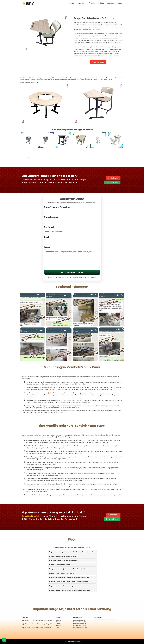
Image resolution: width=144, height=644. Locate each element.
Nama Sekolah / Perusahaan (72, 210)
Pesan (72, 257)
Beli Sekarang (98, 62)
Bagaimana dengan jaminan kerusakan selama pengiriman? (69, 569)
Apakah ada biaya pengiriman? (60, 565)
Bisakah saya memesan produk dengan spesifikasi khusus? (69, 582)
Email (72, 240)
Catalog (81, 3)
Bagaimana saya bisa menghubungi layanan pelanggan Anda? (70, 590)
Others (101, 3)
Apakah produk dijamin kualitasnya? (62, 573)
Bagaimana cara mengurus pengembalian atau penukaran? (69, 578)
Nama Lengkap (72, 220)
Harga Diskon (112, 182)
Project (92, 3)
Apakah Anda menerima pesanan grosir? (63, 586)
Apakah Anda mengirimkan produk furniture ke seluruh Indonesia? (71, 552)
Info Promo (113, 178)
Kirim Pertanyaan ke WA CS (72, 272)
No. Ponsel (72, 230)
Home (71, 3)
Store (120, 3)
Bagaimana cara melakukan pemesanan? (63, 556)
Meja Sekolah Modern (75, 642)
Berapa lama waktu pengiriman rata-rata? (63, 560)
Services (111, 3)
